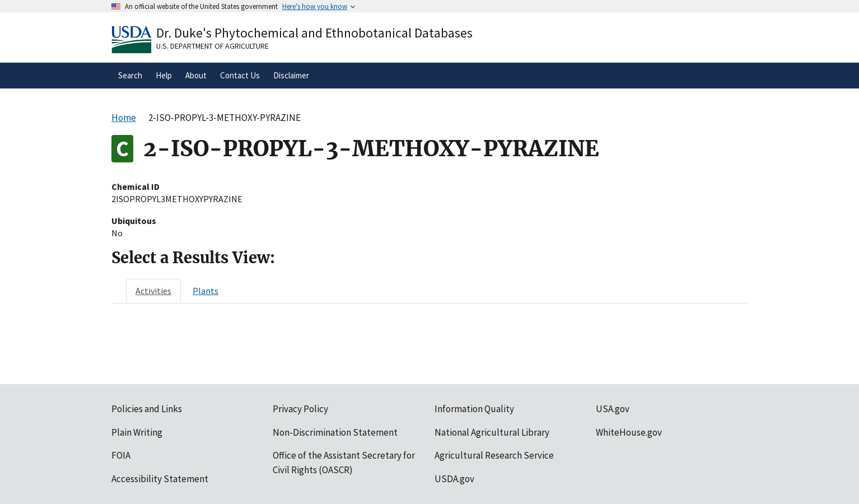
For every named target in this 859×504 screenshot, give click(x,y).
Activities (153, 291)
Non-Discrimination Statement (335, 432)
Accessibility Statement (160, 479)
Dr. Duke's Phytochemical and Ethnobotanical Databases (314, 33)
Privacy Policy (300, 409)
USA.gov (613, 409)
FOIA (121, 455)
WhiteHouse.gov (629, 432)
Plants (206, 291)
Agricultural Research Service (494, 455)
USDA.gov (454, 479)
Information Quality (474, 409)
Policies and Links (147, 409)
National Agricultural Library (492, 432)
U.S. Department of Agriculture (213, 46)
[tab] (153, 291)
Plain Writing (137, 432)
